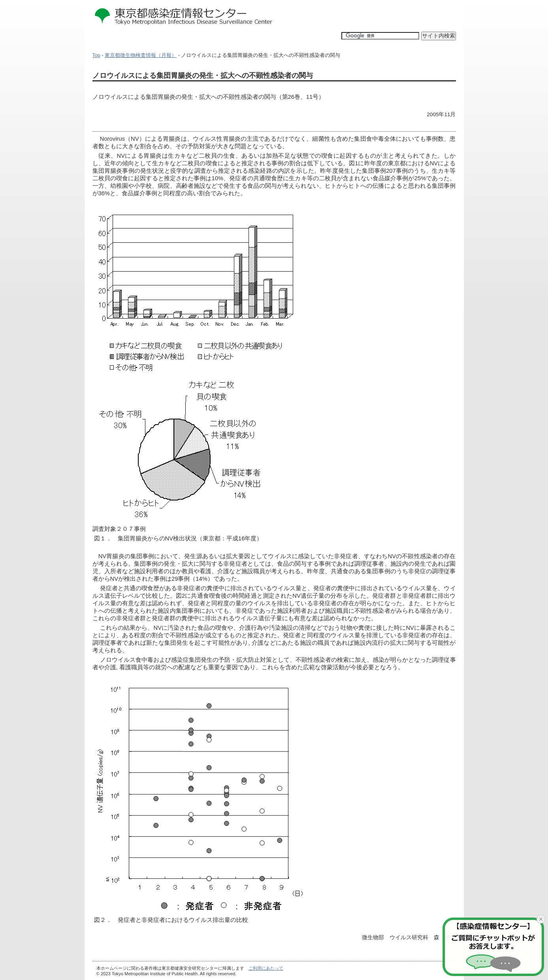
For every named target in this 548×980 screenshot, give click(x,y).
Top (96, 55)
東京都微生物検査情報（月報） (141, 55)
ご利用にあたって (266, 968)
